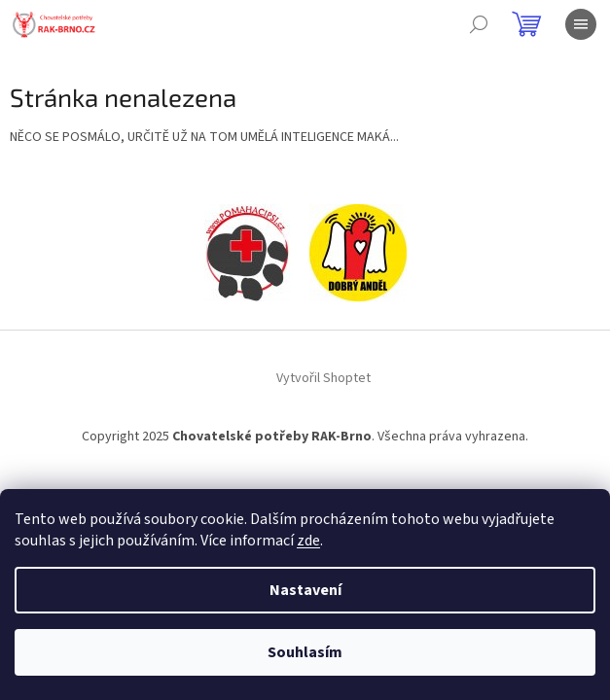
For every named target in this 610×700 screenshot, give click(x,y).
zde (308, 541)
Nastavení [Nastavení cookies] (305, 590)
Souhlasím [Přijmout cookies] (305, 652)
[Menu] (581, 24)
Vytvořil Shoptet (323, 378)
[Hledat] (479, 24)
